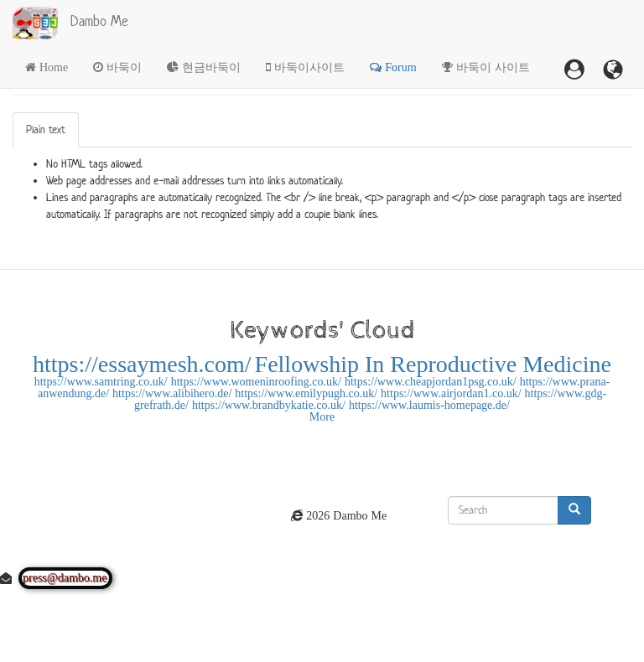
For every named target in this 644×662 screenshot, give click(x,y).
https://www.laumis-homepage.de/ (429, 405)
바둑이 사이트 (493, 67)
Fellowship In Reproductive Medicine (433, 364)
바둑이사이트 (309, 67)
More (322, 416)
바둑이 (124, 67)
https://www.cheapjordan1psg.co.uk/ (431, 381)
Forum (400, 67)
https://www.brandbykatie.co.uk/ (269, 405)
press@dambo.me (65, 578)
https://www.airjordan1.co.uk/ (451, 393)
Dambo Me (99, 21)
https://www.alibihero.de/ (172, 393)
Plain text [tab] (46, 129)
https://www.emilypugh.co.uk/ (306, 393)
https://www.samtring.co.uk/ (101, 381)
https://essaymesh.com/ (142, 364)
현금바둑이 (211, 67)
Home (54, 67)
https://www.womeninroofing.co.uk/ (256, 381)
